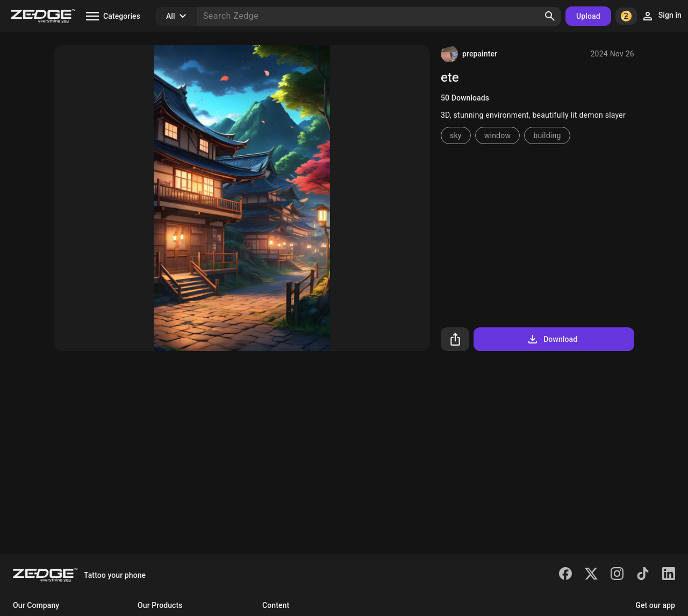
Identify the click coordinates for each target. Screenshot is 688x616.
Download (552, 339)
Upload (588, 16)
